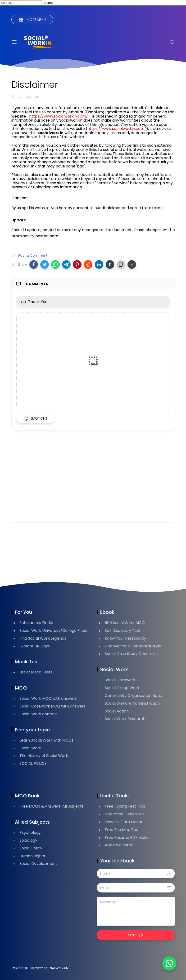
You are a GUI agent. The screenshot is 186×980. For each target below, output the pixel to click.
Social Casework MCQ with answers (52, 706)
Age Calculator (119, 845)
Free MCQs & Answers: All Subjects (52, 806)
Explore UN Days (35, 646)
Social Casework (120, 680)
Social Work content (38, 714)
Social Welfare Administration (132, 703)
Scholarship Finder (37, 623)
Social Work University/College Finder (54, 631)
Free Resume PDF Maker (127, 837)
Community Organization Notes (134, 696)
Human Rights (32, 856)
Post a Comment (32, 255)
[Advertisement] (93, 482)
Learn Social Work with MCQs (46, 740)
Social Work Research (125, 719)
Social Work (30, 748)
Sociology (28, 840)
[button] (34, 264)
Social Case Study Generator (132, 654)
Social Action (117, 711)
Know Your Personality (125, 638)
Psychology (30, 833)
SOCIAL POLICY (33, 763)
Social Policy (31, 848)
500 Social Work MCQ (125, 623)
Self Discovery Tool (122, 631)
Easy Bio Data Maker (124, 822)
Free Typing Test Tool (125, 806)
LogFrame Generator (125, 814)
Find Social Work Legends (43, 638)
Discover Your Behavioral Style (133, 646)
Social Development (38, 864)
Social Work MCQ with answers (48, 698)
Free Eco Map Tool (122, 830)
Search (49, 3)
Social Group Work (122, 688)
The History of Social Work (44, 756)
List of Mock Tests (36, 672)
